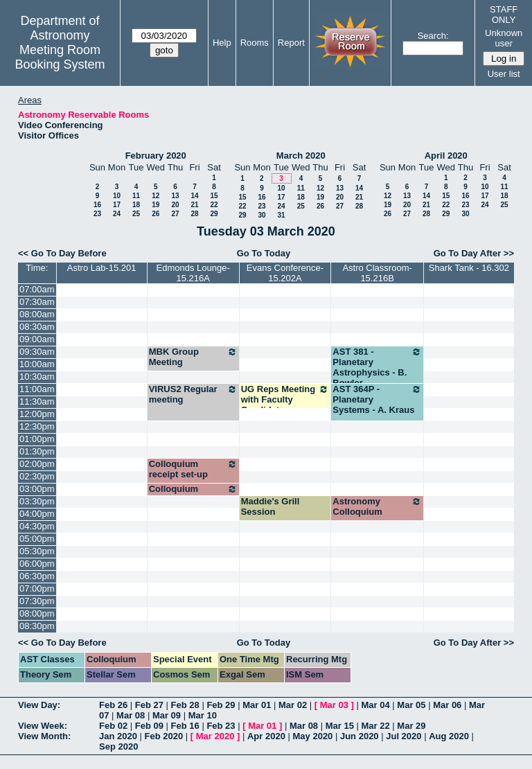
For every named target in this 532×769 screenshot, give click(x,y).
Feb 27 (149, 705)
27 (175, 214)
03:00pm (37, 489)
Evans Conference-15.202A (285, 273)
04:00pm (37, 514)
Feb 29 (221, 705)
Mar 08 (131, 715)
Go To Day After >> (474, 253)
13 (175, 196)
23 (97, 214)
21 (194, 205)
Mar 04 (376, 705)
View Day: (39, 705)
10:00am (37, 364)
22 (214, 205)
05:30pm (37, 551)
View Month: (44, 736)
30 (261, 215)
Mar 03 (334, 705)
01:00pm (37, 439)
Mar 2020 (215, 736)
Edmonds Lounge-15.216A (193, 273)
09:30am (37, 352)
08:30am (37, 327)
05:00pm (37, 539)
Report (291, 43)
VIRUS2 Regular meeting (193, 394)
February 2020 (156, 156)
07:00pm (37, 589)
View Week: (43, 726)
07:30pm (37, 601)
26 (156, 214)
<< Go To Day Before (62, 253)
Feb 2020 (164, 736)
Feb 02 (113, 726)
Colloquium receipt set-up (193, 469)
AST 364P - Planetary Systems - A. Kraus (377, 399)
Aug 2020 (449, 736)
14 (194, 196)
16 (97, 205)
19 (156, 205)
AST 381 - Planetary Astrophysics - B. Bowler (377, 367)
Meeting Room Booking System (60, 57)
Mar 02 (293, 705)
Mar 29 (411, 726)
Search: (433, 36)
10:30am (37, 377)
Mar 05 (411, 705)
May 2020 (313, 736)
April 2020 (446, 156)
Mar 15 (340, 726)
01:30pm (37, 451)
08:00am (37, 314)
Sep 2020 (118, 746)
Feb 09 (149, 726)
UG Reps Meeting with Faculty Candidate (285, 399)
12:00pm (37, 414)
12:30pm (37, 426)
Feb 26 (113, 705)
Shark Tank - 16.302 (469, 268)
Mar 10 (203, 715)
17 (117, 205)
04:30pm (37, 526)
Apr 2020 (266, 736)
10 (117, 196)
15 (214, 196)
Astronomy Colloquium (377, 506)
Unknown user (504, 38)
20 (175, 205)
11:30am (37, 401)
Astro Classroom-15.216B (377, 273)
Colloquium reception (193, 494)
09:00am (37, 339)
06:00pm (37, 564)
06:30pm (37, 576)
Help (222, 43)
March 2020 (301, 156)
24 (117, 214)
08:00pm (37, 613)
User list (504, 74)
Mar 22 (376, 726)
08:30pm (37, 626)
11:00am (37, 389)
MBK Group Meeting (193, 357)
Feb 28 (185, 705)
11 (136, 196)
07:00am (37, 289)
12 (156, 196)
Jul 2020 (404, 736)
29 (214, 214)
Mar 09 (167, 715)
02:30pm (37, 476)
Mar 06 (447, 705)
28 (194, 214)
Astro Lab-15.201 (102, 268)
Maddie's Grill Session (271, 506)
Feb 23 (221, 726)
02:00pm (37, 464)
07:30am (37, 302)
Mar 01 (257, 705)
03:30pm (37, 501)
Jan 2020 (118, 736)
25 (136, 214)
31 (281, 215)
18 (136, 205)
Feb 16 (185, 726)
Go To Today (264, 253)
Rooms (255, 43)
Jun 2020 (360, 736)
